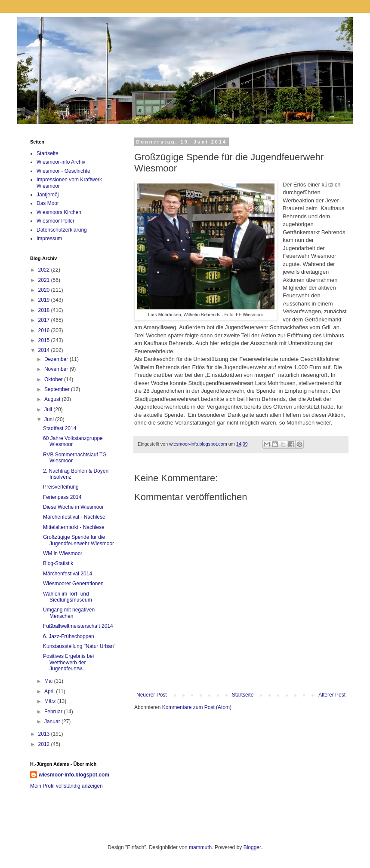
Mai (49, 681)
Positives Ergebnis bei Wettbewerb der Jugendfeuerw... (68, 662)
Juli (49, 410)
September (58, 389)
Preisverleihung (61, 487)
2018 (45, 310)
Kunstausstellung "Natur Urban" (79, 646)
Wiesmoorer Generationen (73, 584)
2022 (45, 270)
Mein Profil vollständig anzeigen (66, 786)
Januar (53, 721)
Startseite (243, 695)
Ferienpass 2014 (62, 497)
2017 (45, 320)
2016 (45, 330)
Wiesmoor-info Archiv (61, 162)
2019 (45, 300)
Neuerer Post (152, 695)
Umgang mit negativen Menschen (69, 613)
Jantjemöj (48, 195)
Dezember (57, 359)
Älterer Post (332, 695)
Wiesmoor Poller (55, 221)
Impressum (49, 238)
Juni (50, 419)
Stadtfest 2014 (60, 428)
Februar (54, 712)
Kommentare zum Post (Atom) (197, 707)
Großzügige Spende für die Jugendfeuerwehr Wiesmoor (79, 540)
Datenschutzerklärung (62, 230)
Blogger (252, 847)
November (57, 369)
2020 (45, 290)
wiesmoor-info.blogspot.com (74, 775)
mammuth (200, 847)
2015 (45, 340)
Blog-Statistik (58, 563)
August (53, 399)
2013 (45, 734)
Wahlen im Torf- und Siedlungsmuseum (68, 597)
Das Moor (48, 203)
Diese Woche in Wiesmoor (73, 507)
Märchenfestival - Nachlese (74, 517)
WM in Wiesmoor (63, 553)
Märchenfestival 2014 (68, 574)
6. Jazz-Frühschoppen (69, 636)
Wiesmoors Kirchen (59, 212)
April (50, 691)
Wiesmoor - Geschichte (63, 171)
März (51, 701)
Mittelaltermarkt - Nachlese (74, 527)
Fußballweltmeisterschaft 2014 (78, 626)
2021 (45, 280)
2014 (45, 350)
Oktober (54, 379)
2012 (45, 744)
